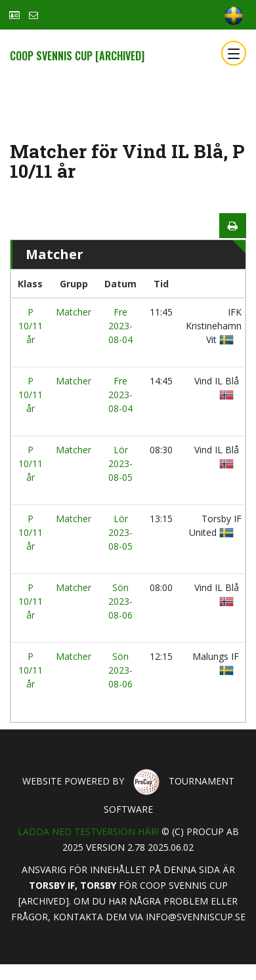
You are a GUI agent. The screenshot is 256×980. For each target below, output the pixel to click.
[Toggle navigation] (234, 53)
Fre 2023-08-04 (120, 326)
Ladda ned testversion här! (88, 831)
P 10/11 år (31, 326)
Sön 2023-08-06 (120, 601)
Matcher (74, 312)
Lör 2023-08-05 (120, 463)
